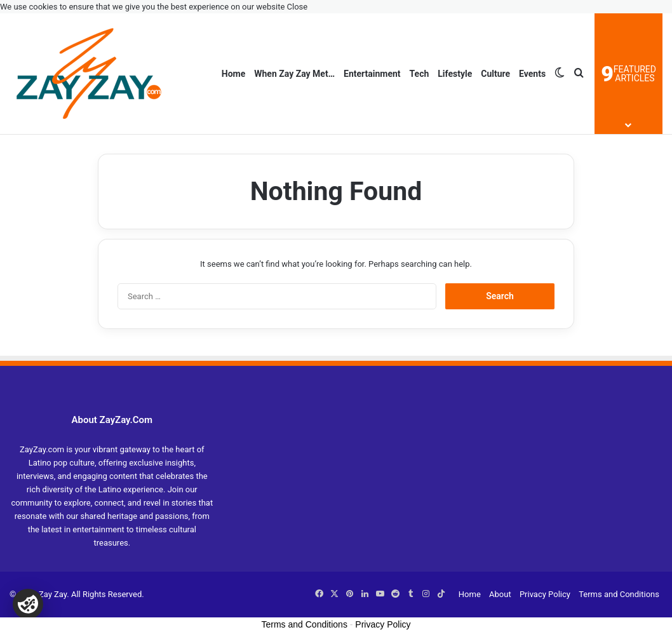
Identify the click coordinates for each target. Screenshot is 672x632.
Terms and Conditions (619, 594)
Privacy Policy (545, 594)
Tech (420, 74)
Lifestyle (455, 74)
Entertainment (372, 74)
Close (298, 7)
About (500, 594)
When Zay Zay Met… (294, 74)
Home (233, 74)
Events (532, 74)
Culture (495, 74)
